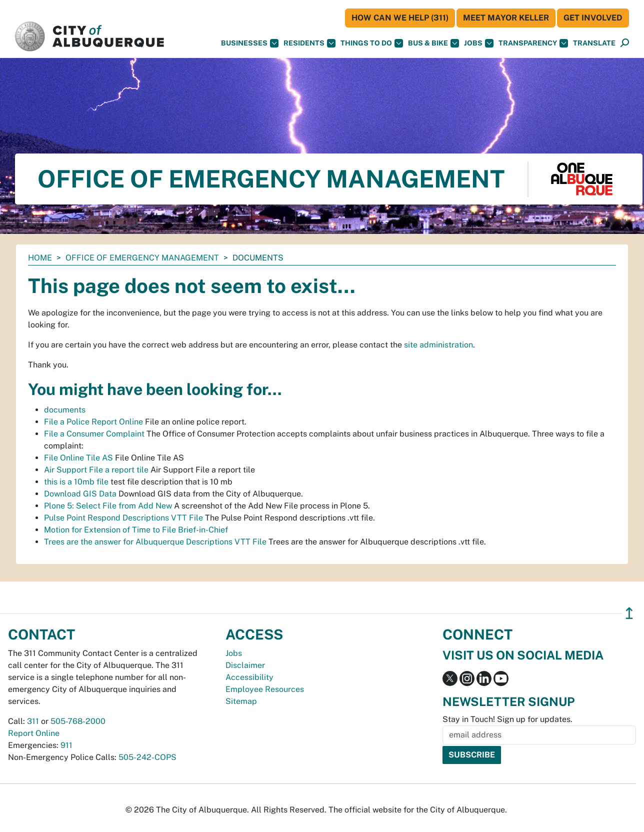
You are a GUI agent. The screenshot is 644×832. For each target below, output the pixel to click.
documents (65, 410)
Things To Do (372, 43)
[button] (594, 43)
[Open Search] (625, 43)
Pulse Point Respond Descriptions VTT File (123, 518)
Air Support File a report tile (96, 470)
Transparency (533, 43)
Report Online (34, 733)
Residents (309, 43)
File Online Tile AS (78, 458)
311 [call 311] (33, 721)
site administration (438, 345)
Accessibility (249, 677)
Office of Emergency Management (142, 258)
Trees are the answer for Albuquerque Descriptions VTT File (155, 542)
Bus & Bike (433, 43)
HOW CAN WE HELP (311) (400, 18)
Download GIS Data (80, 494)
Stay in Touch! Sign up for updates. (507, 719)
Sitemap (241, 701)
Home (40, 258)
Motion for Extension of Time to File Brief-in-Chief (136, 530)
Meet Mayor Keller (506, 18)
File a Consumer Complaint (94, 434)
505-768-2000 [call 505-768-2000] (78, 721)
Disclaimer (245, 665)
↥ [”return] (629, 613)
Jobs (479, 43)
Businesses (250, 43)
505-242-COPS (147, 757)
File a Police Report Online (93, 422)
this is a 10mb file (76, 482)
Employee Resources (265, 689)
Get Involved (593, 18)
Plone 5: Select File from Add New (108, 506)
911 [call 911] (66, 745)
